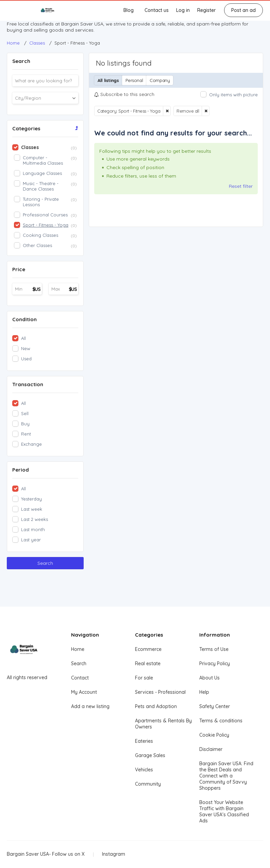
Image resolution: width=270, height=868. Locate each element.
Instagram (114, 854)
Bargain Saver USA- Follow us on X (46, 854)
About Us (209, 678)
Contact (80, 678)
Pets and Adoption (156, 706)
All (23, 338)
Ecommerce (148, 649)
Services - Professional (160, 692)
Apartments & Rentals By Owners (163, 724)
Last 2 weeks (35, 519)
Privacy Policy (215, 664)
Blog (129, 10)
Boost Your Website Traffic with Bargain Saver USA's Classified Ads (224, 812)
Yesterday (31, 499)
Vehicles (144, 770)
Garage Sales (150, 755)
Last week (32, 509)
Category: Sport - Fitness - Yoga (129, 111)
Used (26, 359)
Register (206, 10)
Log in (183, 10)
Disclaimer (211, 749)
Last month (33, 529)
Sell (25, 413)
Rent (26, 434)
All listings (108, 80)
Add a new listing (90, 706)
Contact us (157, 10)
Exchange (31, 444)
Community (148, 784)
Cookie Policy (214, 735)
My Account (84, 692)
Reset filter (241, 186)
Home (78, 649)
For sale (144, 678)
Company (160, 80)
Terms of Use (214, 649)
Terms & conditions (221, 721)
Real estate (148, 664)
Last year (31, 540)
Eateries (144, 741)
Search (45, 563)
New (26, 348)
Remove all (188, 111)
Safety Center (215, 706)
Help (204, 692)
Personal (134, 80)
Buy (25, 424)
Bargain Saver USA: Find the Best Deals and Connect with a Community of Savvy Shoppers (226, 776)
